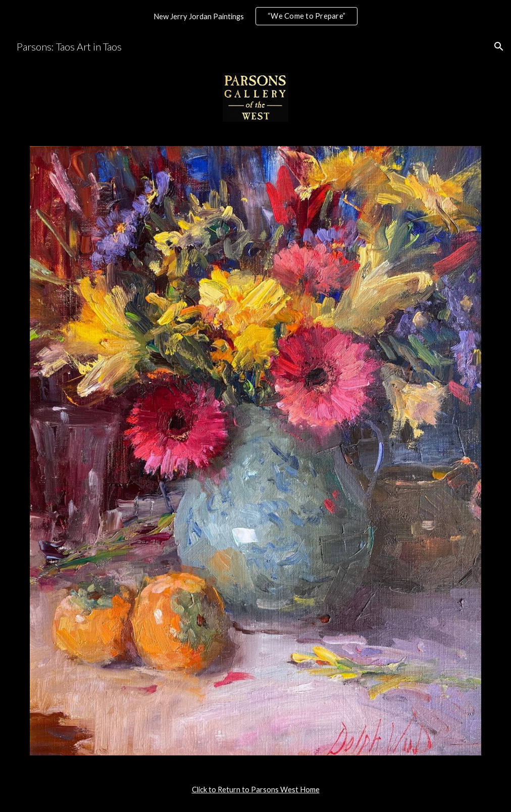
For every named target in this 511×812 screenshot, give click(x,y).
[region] (255, 16)
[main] (255, 790)
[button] (499, 46)
